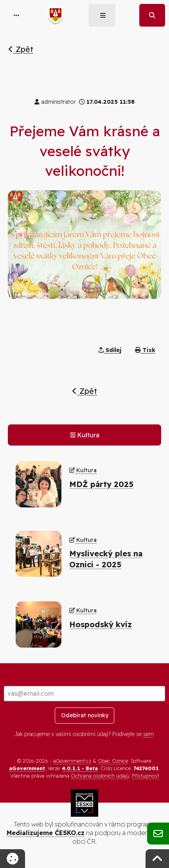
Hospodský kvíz (101, 624)
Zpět (21, 49)
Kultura (85, 435)
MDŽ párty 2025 (101, 484)
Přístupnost (146, 776)
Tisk (145, 350)
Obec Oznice (113, 761)
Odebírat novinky (85, 715)
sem (148, 734)
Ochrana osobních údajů (100, 776)
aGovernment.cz (72, 761)
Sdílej (110, 350)
